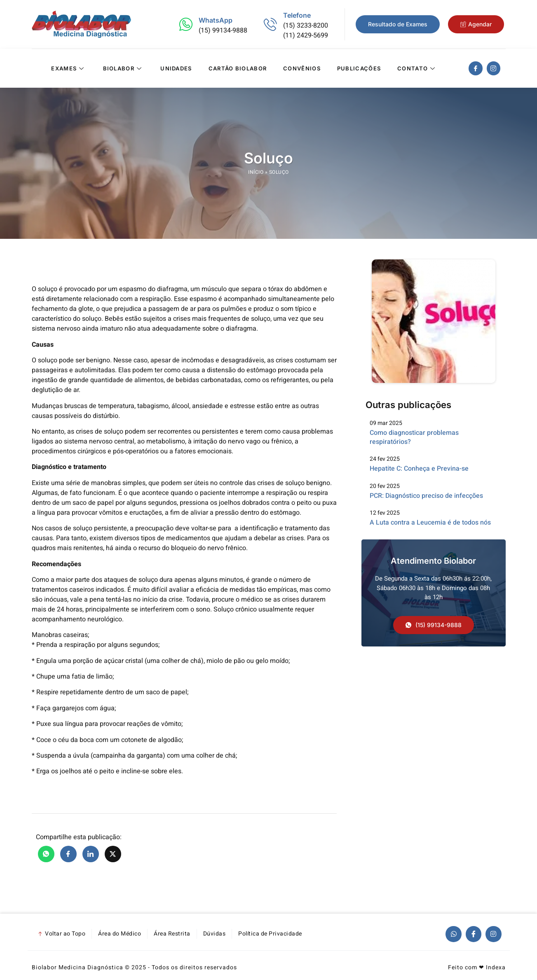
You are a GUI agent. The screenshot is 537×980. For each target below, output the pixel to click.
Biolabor (124, 68)
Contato (417, 68)
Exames (69, 68)
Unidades (176, 68)
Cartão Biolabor (238, 68)
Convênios (302, 68)
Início (256, 172)
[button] (434, 625)
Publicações (359, 68)
